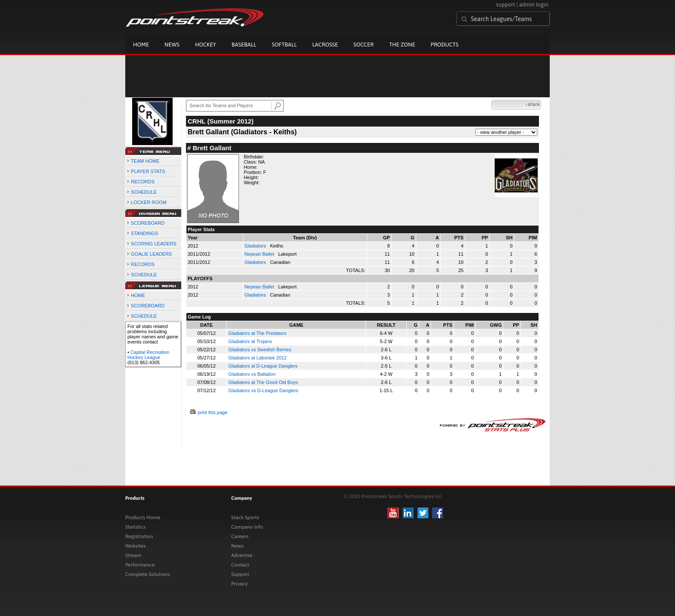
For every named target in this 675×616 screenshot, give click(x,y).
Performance (140, 565)
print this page (212, 412)
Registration (139, 536)
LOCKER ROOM (149, 202)
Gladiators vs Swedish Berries (260, 350)
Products (444, 45)
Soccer (364, 45)
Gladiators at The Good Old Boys (263, 382)
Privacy (239, 584)
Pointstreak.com (195, 18)
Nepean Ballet (260, 254)
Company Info (247, 527)
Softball (284, 45)
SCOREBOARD (148, 223)
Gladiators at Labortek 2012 (257, 358)
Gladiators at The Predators (257, 333)
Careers (240, 536)
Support (240, 574)
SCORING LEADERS (154, 244)
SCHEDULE (144, 192)
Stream (133, 555)
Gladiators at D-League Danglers (263, 366)
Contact (240, 565)
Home (141, 45)
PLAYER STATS (148, 171)
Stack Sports (245, 517)
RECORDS (143, 182)
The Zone (402, 45)
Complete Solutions (147, 574)
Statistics (135, 527)
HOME (138, 295)
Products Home (143, 517)
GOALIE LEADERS (151, 254)
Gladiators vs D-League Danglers (263, 390)
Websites (135, 546)
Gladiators (256, 246)
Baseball (244, 45)
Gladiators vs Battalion (252, 374)
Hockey (206, 45)
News (172, 45)
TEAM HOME (145, 161)
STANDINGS (144, 233)
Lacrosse (325, 45)
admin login (534, 5)
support (505, 5)
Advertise (242, 555)
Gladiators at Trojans (250, 341)
